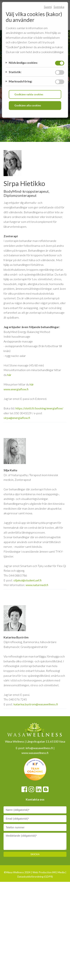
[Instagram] (31, 909)
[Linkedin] (39, 909)
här (10, 494)
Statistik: (15, 72)
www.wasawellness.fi (35, 872)
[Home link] (25, 139)
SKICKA (35, 974)
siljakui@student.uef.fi (28, 700)
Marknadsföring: (21, 81)
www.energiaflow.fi (16, 509)
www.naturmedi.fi (37, 705)
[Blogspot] (46, 909)
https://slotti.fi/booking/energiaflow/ (39, 528)
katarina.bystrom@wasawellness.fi (36, 824)
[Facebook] (24, 909)
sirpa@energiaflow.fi (17, 537)
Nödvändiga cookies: (23, 63)
